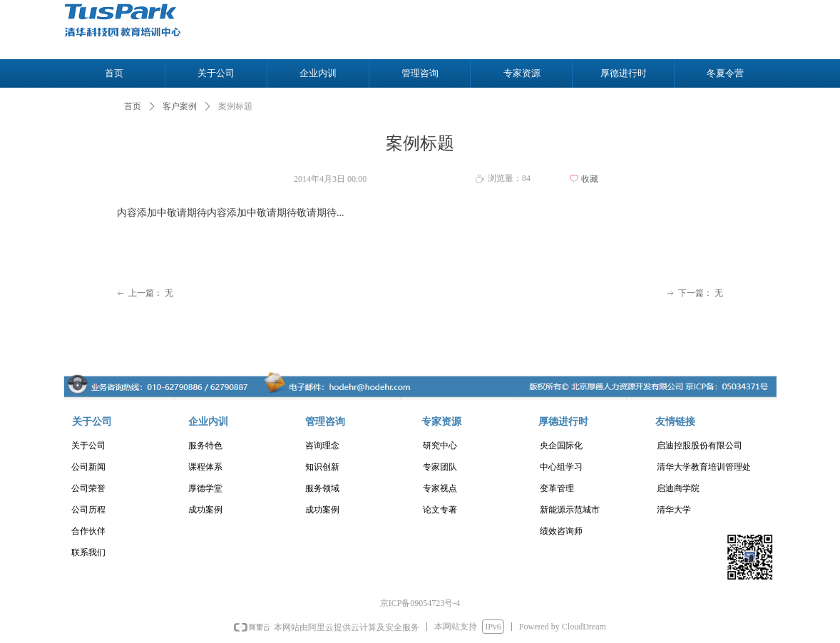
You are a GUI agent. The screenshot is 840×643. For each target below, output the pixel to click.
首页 (133, 106)
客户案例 (180, 106)
